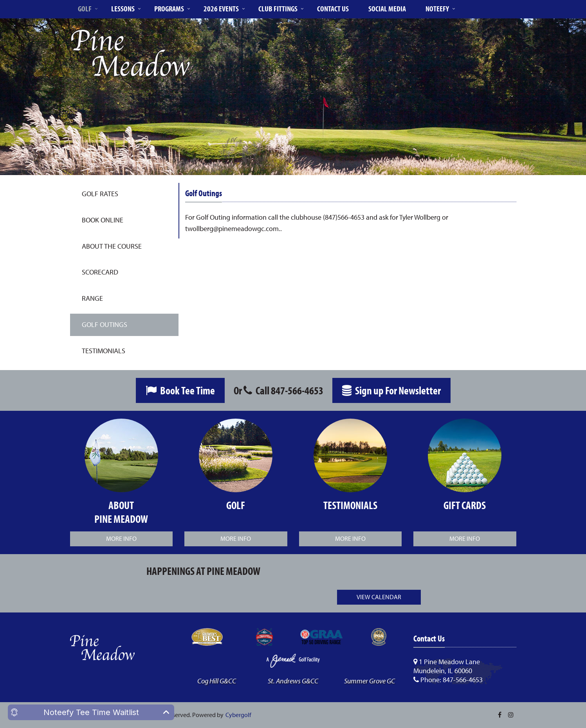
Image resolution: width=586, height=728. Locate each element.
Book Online (103, 220)
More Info (121, 538)
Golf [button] (85, 8)
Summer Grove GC (370, 681)
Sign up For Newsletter (391, 390)
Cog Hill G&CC (217, 681)
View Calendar (379, 597)
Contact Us (333, 8)
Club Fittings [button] (278, 8)
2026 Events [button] (221, 8)
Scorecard (100, 272)
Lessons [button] (123, 8)
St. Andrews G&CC (293, 681)
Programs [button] (169, 8)
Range (92, 298)
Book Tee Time (180, 390)
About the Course (112, 246)
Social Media (387, 8)
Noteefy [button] (437, 8)
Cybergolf (238, 715)
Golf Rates (100, 194)
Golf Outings (105, 324)
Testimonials (104, 351)
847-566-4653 (297, 390)
